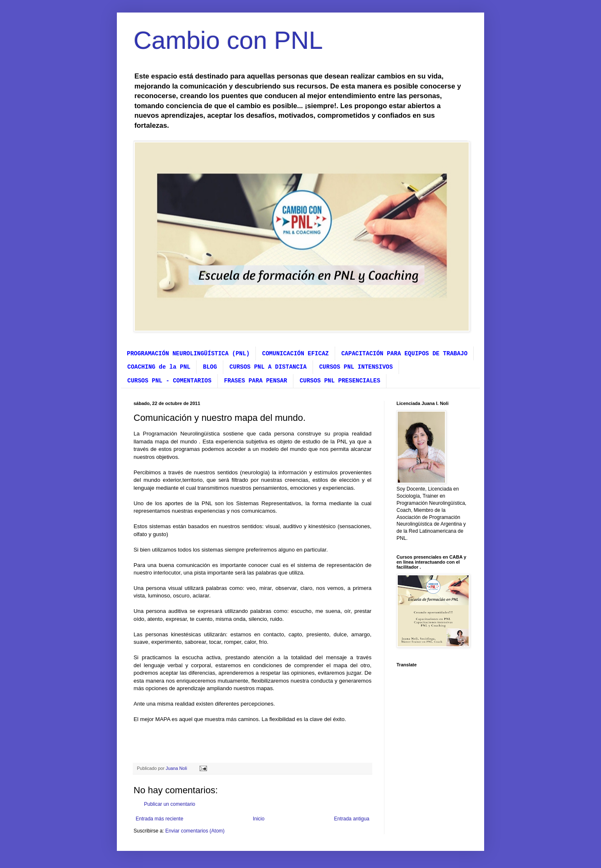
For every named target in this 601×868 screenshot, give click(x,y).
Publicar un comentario (170, 804)
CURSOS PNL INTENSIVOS (356, 367)
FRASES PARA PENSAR (256, 381)
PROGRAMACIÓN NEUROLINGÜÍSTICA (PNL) (188, 354)
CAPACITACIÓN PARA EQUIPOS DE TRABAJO (404, 354)
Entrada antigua (352, 819)
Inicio (259, 819)
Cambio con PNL (228, 40)
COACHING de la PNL (159, 367)
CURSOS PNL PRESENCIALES (340, 381)
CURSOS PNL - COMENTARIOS (169, 381)
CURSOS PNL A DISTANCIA (268, 367)
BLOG (210, 367)
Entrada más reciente (159, 819)
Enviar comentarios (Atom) (195, 831)
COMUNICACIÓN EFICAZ (295, 354)
